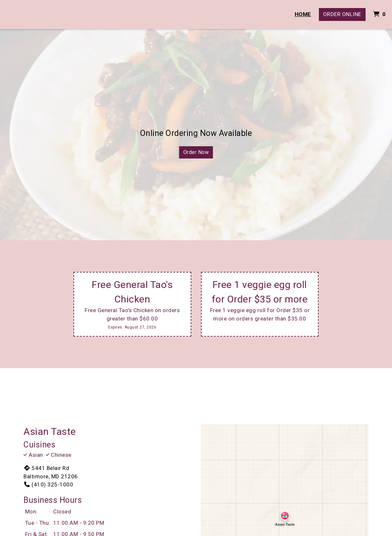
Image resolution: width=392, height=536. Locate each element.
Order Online (342, 14)
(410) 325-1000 (48, 484)
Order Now (196, 152)
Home (303, 14)
